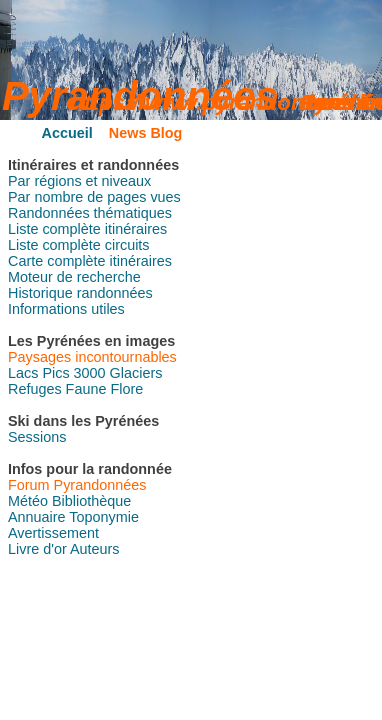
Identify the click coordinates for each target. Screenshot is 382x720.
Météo (28, 501)
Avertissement (53, 533)
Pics (55, 373)
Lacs (23, 373)
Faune (86, 389)
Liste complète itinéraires (87, 229)
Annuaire (37, 517)
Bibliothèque (91, 501)
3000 (90, 373)
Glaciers (136, 373)
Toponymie (104, 517)
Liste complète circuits (79, 245)
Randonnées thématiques (90, 213)
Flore (126, 389)
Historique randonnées (80, 293)
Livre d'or (37, 549)
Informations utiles (66, 309)
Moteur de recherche (74, 277)
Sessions (37, 437)
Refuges (35, 389)
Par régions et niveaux (79, 181)
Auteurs (95, 549)
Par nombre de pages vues (94, 197)
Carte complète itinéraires (90, 261)
